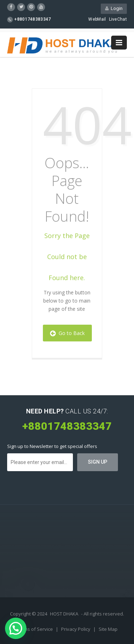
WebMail (97, 19)
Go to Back (67, 333)
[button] (16, 628)
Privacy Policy (76, 629)
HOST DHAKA (64, 614)
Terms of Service (35, 629)
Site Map (108, 629)
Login (114, 8)
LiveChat (118, 19)
